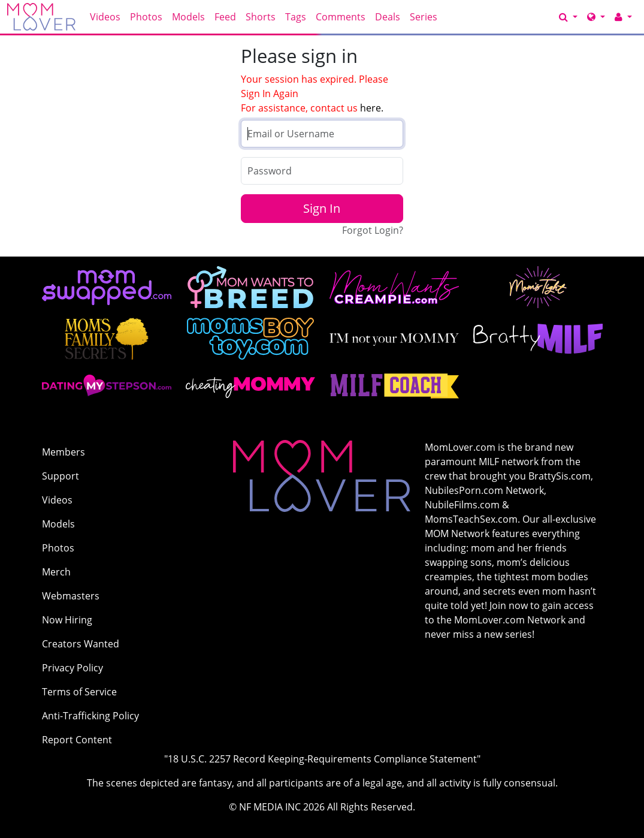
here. (372, 108)
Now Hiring (67, 620)
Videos (105, 17)
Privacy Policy (72, 668)
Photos (146, 17)
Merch (56, 572)
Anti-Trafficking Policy (90, 716)
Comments (341, 17)
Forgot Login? (373, 230)
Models (188, 17)
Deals (388, 17)
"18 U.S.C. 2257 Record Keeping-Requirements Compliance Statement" (322, 759)
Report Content (77, 740)
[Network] (596, 17)
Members (64, 452)
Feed (225, 17)
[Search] (568, 17)
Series (424, 17)
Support (61, 476)
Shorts (261, 17)
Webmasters (71, 596)
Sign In (322, 208)
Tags (296, 17)
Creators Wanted (81, 644)
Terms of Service (79, 692)
